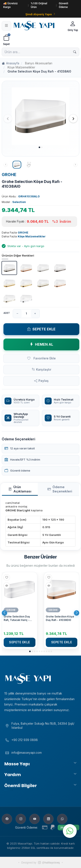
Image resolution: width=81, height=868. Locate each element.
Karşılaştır (44, 369)
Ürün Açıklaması (20, 489)
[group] (40, 116)
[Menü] (6, 26)
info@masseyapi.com (27, 753)
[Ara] (75, 52)
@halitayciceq (49, 863)
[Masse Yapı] (39, 26)
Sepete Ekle (41, 329)
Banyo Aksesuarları (39, 63)
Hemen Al (41, 344)
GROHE (9, 175)
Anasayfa (10, 63)
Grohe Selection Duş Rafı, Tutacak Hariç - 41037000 (17, 618)
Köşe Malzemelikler (21, 67)
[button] (39, 147)
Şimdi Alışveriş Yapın (41, 14)
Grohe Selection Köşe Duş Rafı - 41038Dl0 (60, 618)
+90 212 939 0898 (25, 740)
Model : (14, 202)
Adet (7, 313)
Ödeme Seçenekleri (60, 489)
